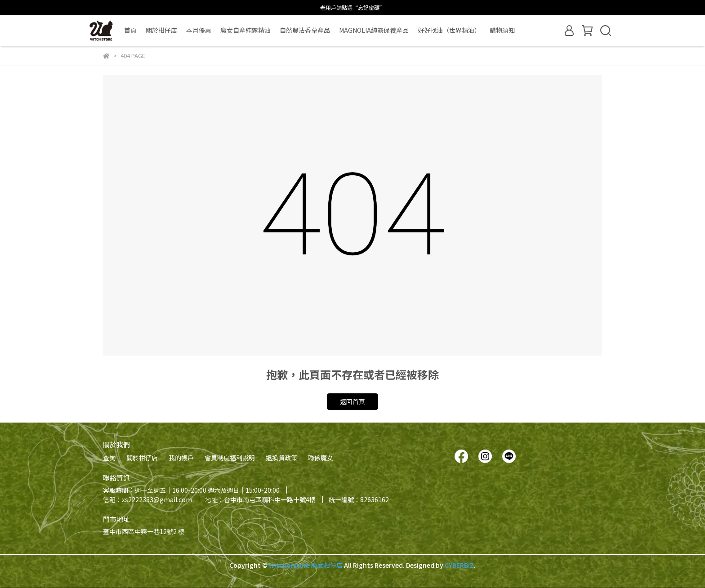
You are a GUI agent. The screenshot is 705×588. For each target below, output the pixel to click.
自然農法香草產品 (305, 30)
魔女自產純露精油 (245, 30)
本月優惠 (199, 30)
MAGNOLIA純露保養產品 (374, 30)
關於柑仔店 (161, 30)
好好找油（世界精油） (449, 30)
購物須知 (502, 30)
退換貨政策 (281, 458)
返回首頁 (352, 401)
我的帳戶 (181, 458)
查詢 (109, 458)
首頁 (130, 30)
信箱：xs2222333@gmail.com (147, 499)
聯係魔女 (321, 458)
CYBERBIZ (459, 565)
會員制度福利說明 (230, 458)
